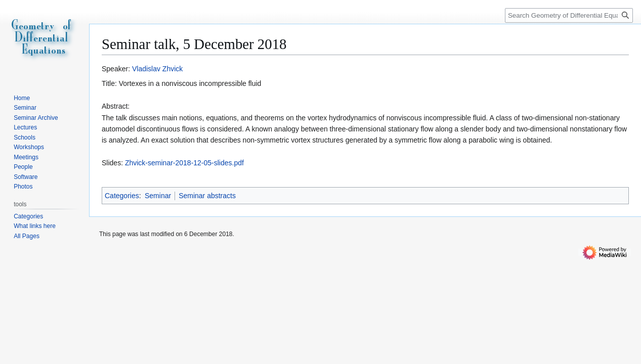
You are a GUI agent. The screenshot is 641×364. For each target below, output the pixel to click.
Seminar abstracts (207, 196)
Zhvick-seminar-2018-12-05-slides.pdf (184, 163)
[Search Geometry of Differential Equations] (569, 15)
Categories (122, 196)
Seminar (158, 196)
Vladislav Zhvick (157, 69)
